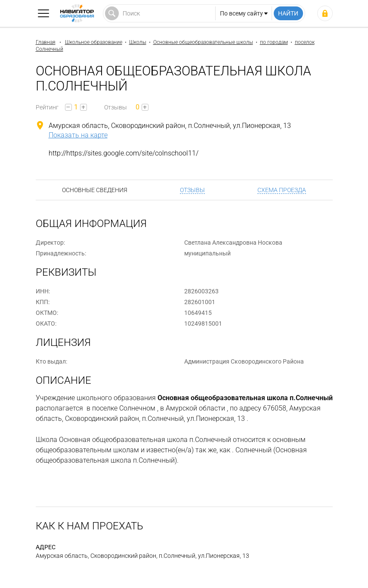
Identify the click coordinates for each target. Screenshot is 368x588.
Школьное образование (94, 42)
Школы (138, 42)
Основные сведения (95, 190)
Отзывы (192, 190)
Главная (46, 42)
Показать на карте (78, 135)
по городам (274, 42)
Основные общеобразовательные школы (203, 42)
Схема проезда (282, 190)
